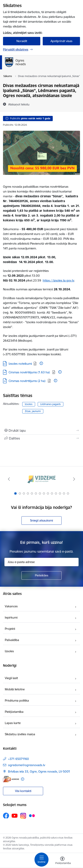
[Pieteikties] (41, 575)
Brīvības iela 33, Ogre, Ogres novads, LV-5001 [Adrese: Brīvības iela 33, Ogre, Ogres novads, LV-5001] (39, 771)
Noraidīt (22, 41)
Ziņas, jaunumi (33, 411)
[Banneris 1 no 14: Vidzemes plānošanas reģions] (41, 479)
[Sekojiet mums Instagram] (23, 816)
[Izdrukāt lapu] (41, 430)
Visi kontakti (23, 791)
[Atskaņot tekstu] (19, 104)
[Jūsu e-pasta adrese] (41, 562)
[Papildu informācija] (41, 363)
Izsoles (29, 404)
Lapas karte (13, 723)
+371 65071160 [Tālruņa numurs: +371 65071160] (18, 759)
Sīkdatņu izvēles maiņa (20, 734)
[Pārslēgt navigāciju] (41, 860)
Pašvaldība (12, 640)
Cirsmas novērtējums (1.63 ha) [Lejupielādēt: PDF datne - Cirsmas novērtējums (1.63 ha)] (30, 372)
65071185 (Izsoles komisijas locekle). (37, 354)
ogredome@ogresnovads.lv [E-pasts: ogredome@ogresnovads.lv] (27, 765)
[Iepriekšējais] (9, 479)
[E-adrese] (11, 779)
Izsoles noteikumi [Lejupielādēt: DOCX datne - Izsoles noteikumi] (20, 364)
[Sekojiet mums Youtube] (15, 815)
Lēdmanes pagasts (51, 404)
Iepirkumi (11, 617)
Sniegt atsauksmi (41, 520)
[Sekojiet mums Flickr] (32, 815)
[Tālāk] (74, 479)
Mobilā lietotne (15, 689)
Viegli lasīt (11, 678)
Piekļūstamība (14, 712)
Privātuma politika (17, 700)
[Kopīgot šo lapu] (41, 438)
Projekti (10, 629)
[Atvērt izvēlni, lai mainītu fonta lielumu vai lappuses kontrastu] (62, 861)
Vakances (11, 606)
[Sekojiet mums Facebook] (6, 816)
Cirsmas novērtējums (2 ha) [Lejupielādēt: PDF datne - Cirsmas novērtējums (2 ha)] (27, 381)
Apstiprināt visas (61, 41)
